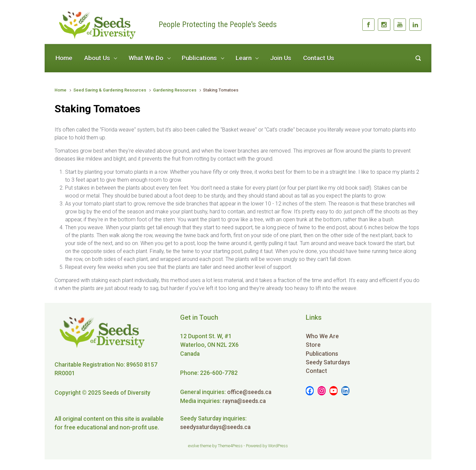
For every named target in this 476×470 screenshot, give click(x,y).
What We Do (146, 58)
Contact (316, 371)
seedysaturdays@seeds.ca (215, 427)
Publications (199, 58)
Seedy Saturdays (328, 362)
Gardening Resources (175, 90)
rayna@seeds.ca (244, 401)
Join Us (281, 58)
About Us (97, 58)
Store (313, 345)
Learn (244, 58)
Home (64, 58)
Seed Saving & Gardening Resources (110, 90)
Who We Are (322, 336)
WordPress (278, 446)
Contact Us (319, 58)
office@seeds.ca (249, 392)
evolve (194, 446)
